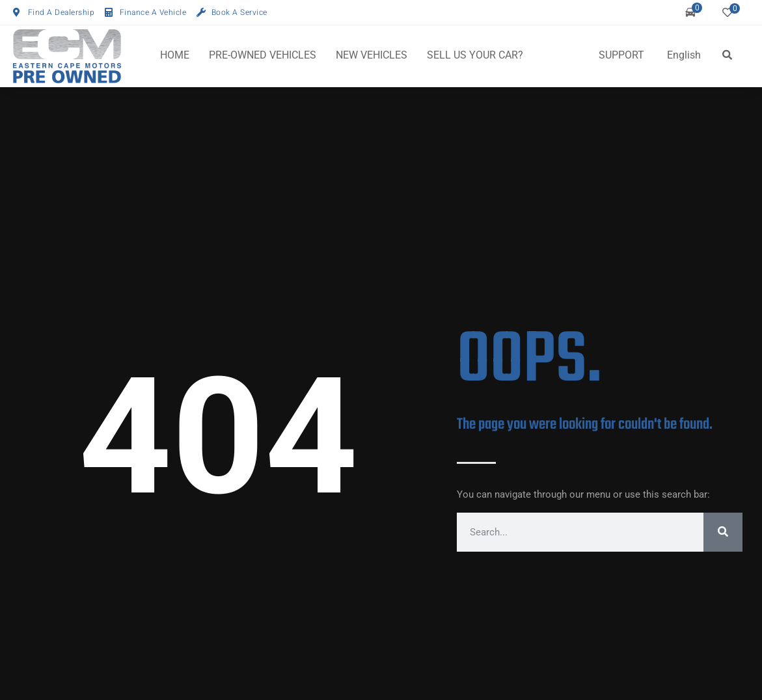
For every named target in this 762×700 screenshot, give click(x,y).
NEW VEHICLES (372, 55)
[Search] (723, 532)
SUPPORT (621, 55)
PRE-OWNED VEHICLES (263, 55)
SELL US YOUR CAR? (475, 55)
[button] (727, 55)
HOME (175, 55)
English (684, 55)
